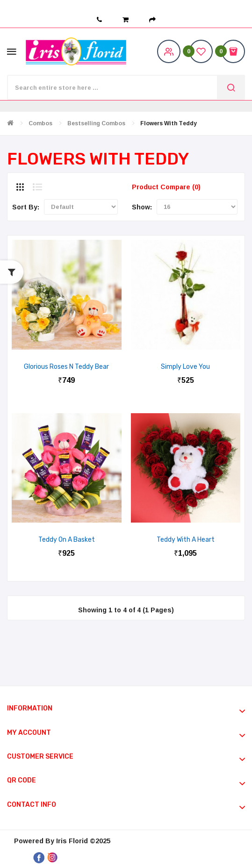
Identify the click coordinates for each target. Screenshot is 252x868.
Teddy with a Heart (186, 540)
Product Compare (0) (166, 187)
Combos (40, 123)
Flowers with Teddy (169, 123)
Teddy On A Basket (67, 540)
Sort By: (26, 207)
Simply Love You (185, 367)
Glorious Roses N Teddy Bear (66, 367)
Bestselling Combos (96, 123)
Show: (142, 207)
